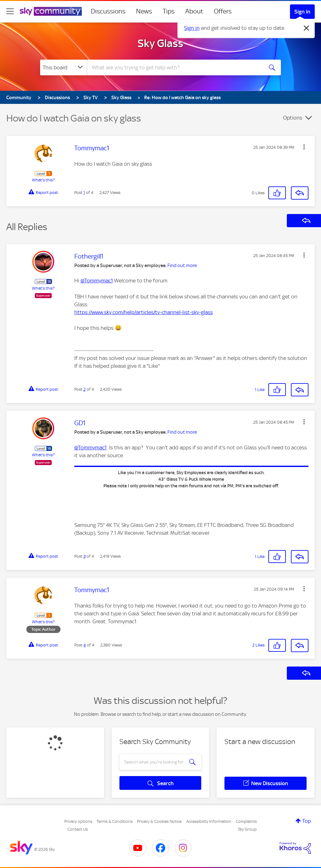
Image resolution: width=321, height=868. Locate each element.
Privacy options (78, 821)
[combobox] (174, 67)
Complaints (246, 821)
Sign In (302, 12)
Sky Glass (160, 43)
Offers (223, 11)
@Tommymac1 (97, 281)
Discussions (108, 11)
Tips (169, 11)
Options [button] (293, 118)
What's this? (43, 180)
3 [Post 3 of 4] (84, 556)
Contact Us (78, 829)
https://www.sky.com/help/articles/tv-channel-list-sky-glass (144, 312)
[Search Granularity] (63, 67)
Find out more (182, 265)
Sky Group (247, 829)
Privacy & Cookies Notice (159, 821)
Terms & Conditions (115, 821)
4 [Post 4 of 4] (85, 645)
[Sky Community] (51, 11)
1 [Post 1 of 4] (84, 193)
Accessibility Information (209, 821)
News (144, 11)
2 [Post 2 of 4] (84, 389)
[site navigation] (10, 11)
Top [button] (307, 821)
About (194, 11)
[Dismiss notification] (307, 28)
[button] (304, 147)
